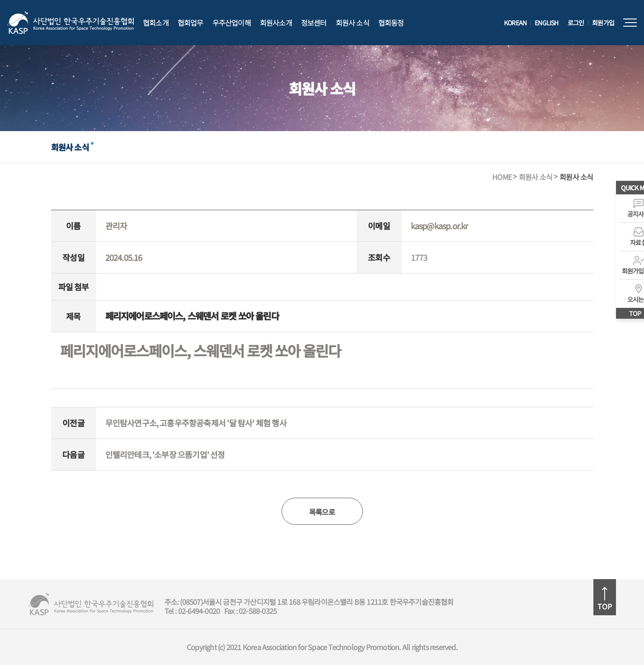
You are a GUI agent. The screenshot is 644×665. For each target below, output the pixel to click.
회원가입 (603, 23)
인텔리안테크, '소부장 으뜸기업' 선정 (165, 454)
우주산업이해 (232, 23)
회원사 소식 (353, 23)
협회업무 (190, 23)
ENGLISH (546, 23)
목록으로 (322, 512)
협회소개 (156, 23)
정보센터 (314, 23)
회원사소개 (276, 23)
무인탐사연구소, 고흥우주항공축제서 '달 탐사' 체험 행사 (196, 423)
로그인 (576, 23)
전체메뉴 (630, 23)
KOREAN (515, 23)
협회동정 (391, 23)
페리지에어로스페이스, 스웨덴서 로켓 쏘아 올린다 (200, 351)
